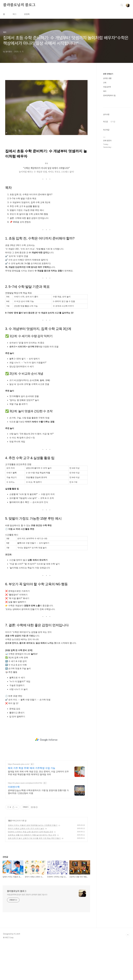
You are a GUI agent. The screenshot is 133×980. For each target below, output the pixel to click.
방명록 (27, 14)
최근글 (105, 200)
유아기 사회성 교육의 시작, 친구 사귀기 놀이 (26, 865)
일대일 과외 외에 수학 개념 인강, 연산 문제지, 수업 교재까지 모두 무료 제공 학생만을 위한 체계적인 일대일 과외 (38, 809)
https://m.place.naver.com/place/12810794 (25, 819)
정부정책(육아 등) (109, 96)
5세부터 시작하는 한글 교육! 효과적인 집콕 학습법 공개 (30, 868)
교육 (105, 83)
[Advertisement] (46, 96)
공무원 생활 (107, 78)
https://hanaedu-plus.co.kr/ (19, 801)
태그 (15, 14)
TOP (128, 971)
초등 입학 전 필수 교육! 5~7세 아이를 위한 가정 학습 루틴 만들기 (34, 875)
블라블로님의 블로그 (19, 5)
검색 (122, 5)
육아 (10, 857)
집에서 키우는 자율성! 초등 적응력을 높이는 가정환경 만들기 (33, 862)
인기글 (113, 200)
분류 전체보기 (108, 74)
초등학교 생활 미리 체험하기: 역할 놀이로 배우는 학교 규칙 (32, 871)
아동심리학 (107, 87)
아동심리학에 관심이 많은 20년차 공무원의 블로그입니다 (27, 931)
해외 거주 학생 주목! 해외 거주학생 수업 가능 (32, 804)
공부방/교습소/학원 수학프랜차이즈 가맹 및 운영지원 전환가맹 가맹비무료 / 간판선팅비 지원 (38, 828)
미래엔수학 (14, 823)
